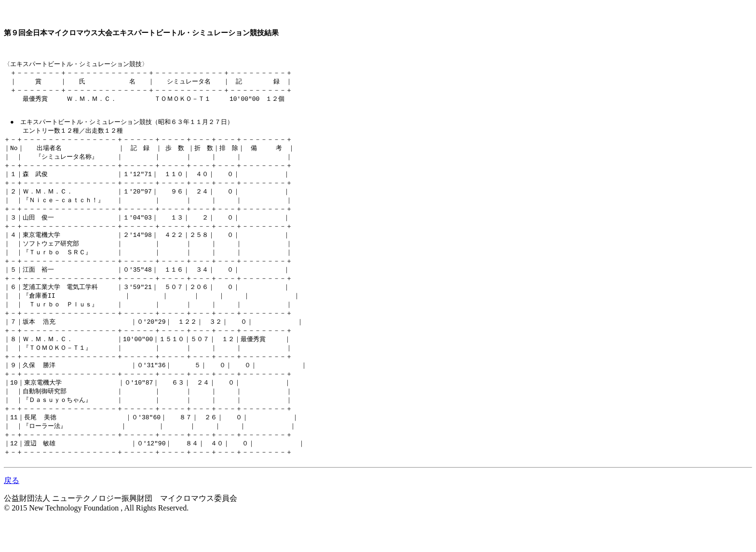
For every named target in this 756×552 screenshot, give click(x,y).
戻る (12, 512)
